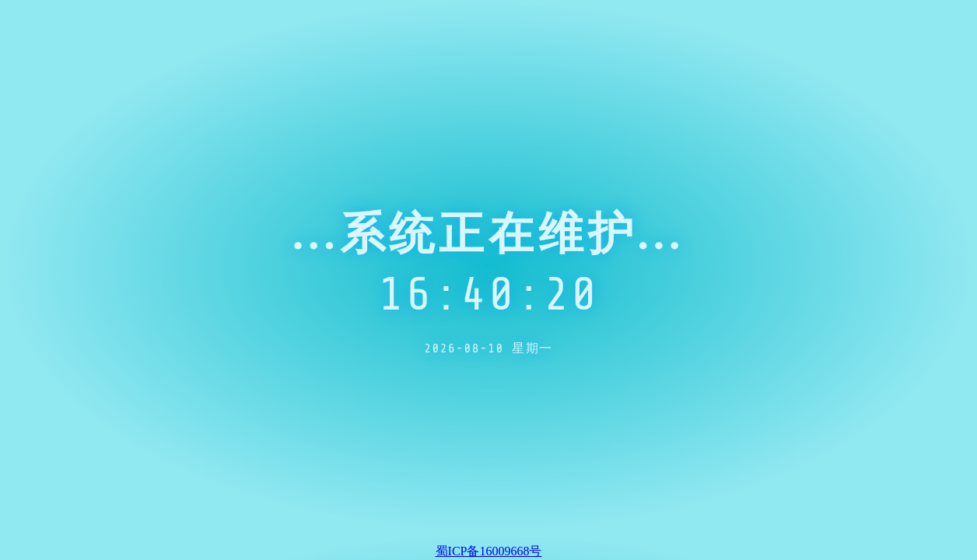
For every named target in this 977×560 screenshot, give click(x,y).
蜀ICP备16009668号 (489, 551)
